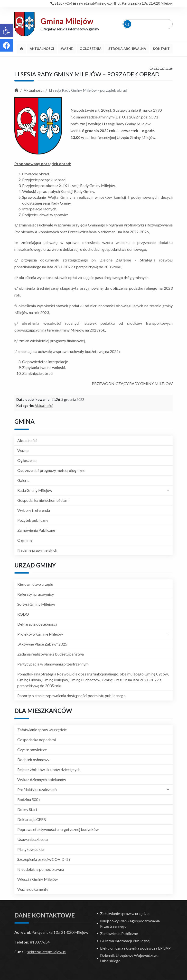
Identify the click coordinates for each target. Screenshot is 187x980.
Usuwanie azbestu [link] (33, 839)
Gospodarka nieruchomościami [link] (43, 500)
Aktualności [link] (34, 90)
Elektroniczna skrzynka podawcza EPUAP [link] (135, 948)
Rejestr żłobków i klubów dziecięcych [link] (49, 769)
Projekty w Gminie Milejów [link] (40, 634)
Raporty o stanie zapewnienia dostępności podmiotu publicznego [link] (71, 696)
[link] (6, 31)
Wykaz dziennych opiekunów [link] (42, 779)
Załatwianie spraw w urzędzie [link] (42, 730)
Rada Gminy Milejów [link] (35, 490)
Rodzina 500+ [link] (29, 799)
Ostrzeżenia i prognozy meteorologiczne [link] (51, 470)
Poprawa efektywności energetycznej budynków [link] (58, 829)
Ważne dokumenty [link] (33, 889)
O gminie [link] (25, 540)
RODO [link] (23, 614)
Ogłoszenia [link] (27, 460)
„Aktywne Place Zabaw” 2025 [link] (42, 644)
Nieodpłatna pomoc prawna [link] (41, 869)
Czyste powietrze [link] (32, 750)
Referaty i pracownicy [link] (36, 594)
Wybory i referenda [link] (34, 510)
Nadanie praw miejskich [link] (37, 550)
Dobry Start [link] (27, 809)
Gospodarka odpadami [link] (37, 740)
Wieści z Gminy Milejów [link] (37, 879)
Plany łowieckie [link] (30, 849)
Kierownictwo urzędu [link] (35, 584)
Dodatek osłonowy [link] (33, 760)
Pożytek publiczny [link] (33, 520)
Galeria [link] (23, 480)
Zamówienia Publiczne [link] (36, 530)
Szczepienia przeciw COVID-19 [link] (44, 859)
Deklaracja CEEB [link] (32, 819)
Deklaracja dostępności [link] (37, 624)
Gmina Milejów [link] (67, 21)
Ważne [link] (23, 450)
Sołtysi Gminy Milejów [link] (36, 604)
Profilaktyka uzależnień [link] (37, 789)
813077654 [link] (63, 3)
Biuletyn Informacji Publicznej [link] (125, 941)
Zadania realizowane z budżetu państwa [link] (51, 654)
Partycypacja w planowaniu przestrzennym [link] (53, 664)
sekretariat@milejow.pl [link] (95, 3)
